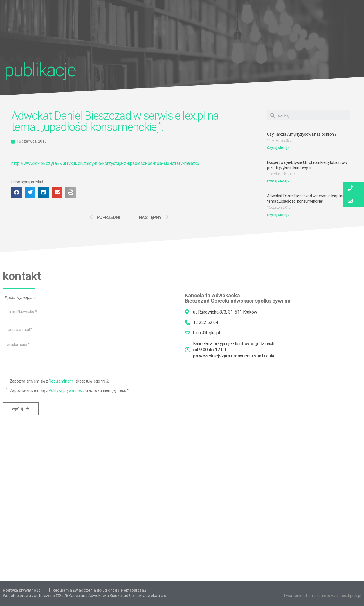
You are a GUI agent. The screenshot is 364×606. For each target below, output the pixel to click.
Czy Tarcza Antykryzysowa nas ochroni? (302, 134)
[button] (17, 192)
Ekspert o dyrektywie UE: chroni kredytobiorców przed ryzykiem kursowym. (307, 165)
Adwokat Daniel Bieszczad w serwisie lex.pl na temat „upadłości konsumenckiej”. (306, 199)
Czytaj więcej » (278, 148)
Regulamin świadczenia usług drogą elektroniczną (99, 590)
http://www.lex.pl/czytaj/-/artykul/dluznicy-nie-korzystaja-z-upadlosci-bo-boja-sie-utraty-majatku (105, 163)
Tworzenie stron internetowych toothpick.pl (322, 596)
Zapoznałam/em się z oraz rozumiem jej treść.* (69, 390)
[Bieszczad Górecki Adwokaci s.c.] (182, 511)
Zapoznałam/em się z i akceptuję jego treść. (60, 381)
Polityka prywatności (22, 590)
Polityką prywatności (67, 390)
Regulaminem (61, 381)
